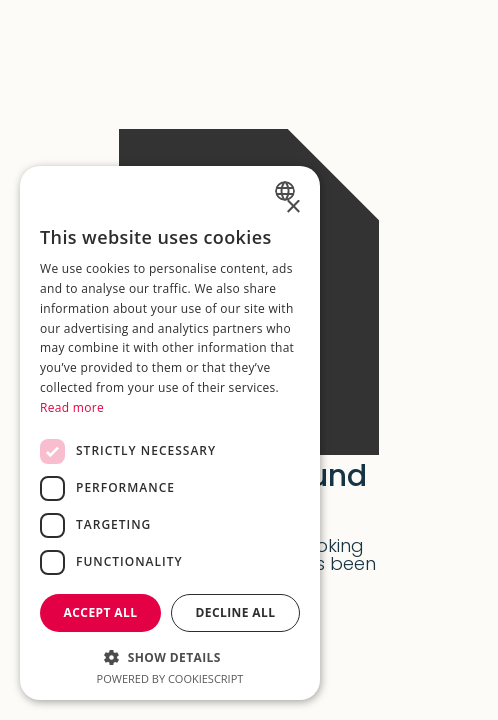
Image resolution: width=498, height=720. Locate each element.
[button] (170, 655)
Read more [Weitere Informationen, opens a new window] (72, 407)
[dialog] (170, 433)
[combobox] (287, 191)
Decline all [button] (236, 612)
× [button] (292, 207)
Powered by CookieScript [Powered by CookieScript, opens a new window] (170, 678)
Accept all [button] (101, 612)
